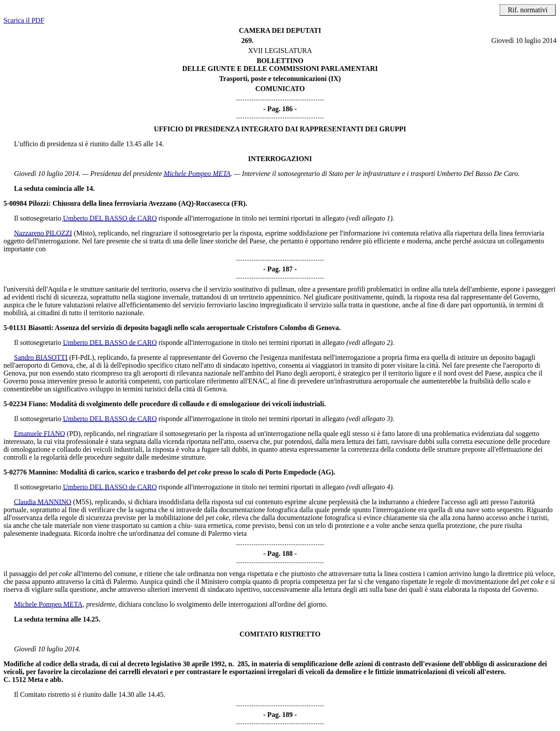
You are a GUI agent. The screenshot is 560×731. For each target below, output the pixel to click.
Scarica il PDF (24, 20)
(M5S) (82, 502)
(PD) (74, 434)
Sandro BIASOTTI (41, 357)
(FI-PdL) (82, 357)
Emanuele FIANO (40, 434)
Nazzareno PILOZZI (43, 233)
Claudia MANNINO (43, 502)
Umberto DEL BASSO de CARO (110, 218)
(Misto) (84, 233)
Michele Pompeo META (197, 174)
